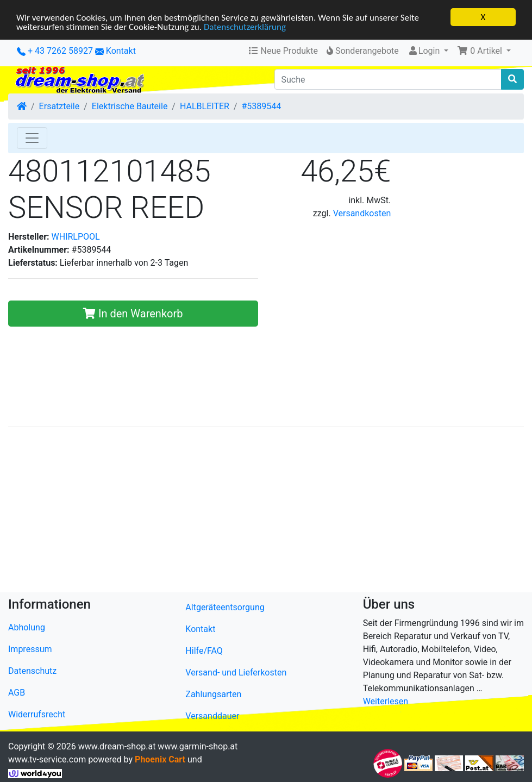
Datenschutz (32, 671)
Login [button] (425, 51)
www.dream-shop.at (117, 746)
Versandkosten (362, 213)
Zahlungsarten (213, 694)
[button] (484, 51)
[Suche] (388, 79)
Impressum (30, 649)
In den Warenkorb (133, 314)
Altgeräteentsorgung (225, 607)
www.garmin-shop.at (198, 746)
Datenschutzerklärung (245, 26)
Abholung (27, 627)
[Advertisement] (266, 512)
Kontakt (121, 51)
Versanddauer (212, 716)
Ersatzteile (60, 106)
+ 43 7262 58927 (55, 51)
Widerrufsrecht (37, 714)
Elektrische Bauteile (130, 106)
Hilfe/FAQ (204, 651)
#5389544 (262, 106)
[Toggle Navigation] (32, 138)
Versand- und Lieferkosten (236, 672)
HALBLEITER (205, 106)
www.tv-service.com (47, 759)
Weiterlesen (386, 701)
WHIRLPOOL (76, 237)
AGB (17, 693)
